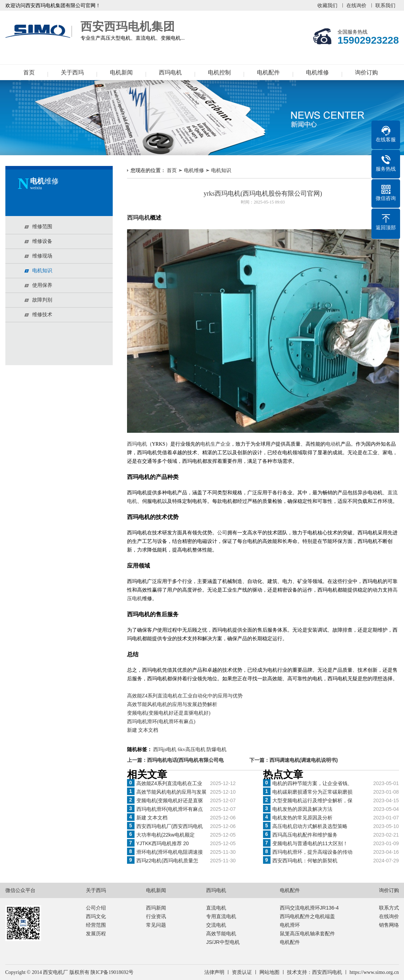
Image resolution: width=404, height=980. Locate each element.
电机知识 (221, 170)
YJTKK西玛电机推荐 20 (163, 843)
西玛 (132, 444)
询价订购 (366, 72)
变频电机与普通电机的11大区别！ (310, 843)
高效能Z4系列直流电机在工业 (169, 783)
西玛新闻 (156, 908)
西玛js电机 (165, 749)
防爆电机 (216, 749)
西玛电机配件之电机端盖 (307, 916)
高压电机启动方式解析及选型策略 (310, 826)
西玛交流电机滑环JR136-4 (309, 908)
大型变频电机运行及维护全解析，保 (312, 800)
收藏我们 (327, 5)
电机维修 (317, 72)
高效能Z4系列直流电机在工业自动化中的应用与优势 (185, 696)
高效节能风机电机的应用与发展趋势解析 (172, 704)
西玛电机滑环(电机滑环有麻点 (170, 809)
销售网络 (389, 925)
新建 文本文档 (143, 730)
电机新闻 (121, 72)
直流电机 (216, 908)
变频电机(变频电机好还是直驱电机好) (169, 713)
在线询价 (356, 5)
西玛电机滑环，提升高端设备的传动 (312, 852)
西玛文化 (96, 916)
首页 (29, 72)
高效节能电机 (221, 934)
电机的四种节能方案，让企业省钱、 (312, 783)
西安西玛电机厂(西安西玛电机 (170, 826)
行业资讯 (156, 916)
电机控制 (219, 72)
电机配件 (268, 72)
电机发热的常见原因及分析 (302, 818)
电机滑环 (290, 925)
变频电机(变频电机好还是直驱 (170, 800)
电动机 (333, 444)
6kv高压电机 (192, 749)
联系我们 (385, 5)
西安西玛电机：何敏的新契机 (305, 861)
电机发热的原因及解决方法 (302, 809)
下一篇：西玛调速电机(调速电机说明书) (294, 760)
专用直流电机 (221, 916)
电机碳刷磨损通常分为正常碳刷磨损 (312, 792)
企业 (225, 444)
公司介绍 (96, 908)
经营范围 (96, 925)
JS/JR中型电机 (223, 942)
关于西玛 (72, 72)
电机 (142, 444)
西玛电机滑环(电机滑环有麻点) (161, 722)
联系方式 (389, 908)
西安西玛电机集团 (39, 31)
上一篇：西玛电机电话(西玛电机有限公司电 (176, 760)
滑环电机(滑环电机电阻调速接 (170, 852)
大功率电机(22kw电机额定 (166, 835)
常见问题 (156, 925)
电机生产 (210, 444)
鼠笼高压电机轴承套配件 (307, 934)
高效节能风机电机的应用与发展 (171, 792)
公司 (222, 533)
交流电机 (216, 925)
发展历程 (96, 934)
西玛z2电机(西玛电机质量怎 (167, 861)
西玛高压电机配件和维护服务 (305, 835)
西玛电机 (170, 72)
